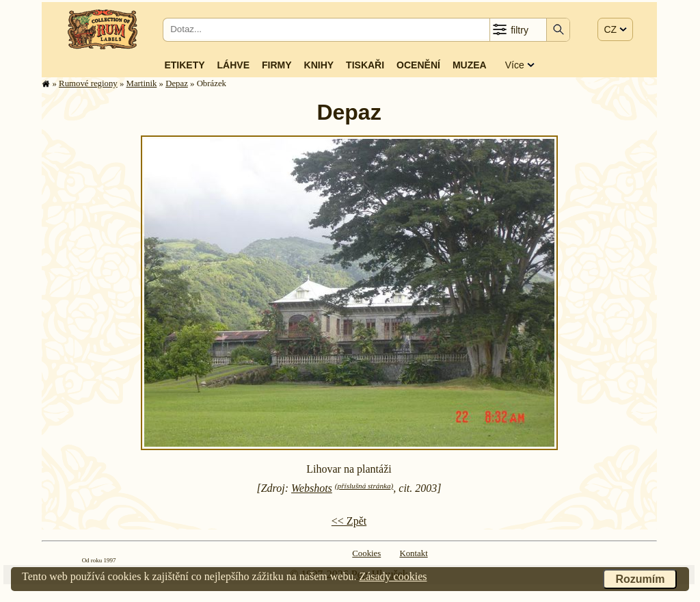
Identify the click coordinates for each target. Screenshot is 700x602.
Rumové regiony (88, 83)
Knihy (319, 65)
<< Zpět (349, 521)
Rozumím (640, 579)
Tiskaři (365, 65)
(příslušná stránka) (364, 486)
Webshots (312, 488)
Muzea (470, 65)
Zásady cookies (393, 576)
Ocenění (418, 65)
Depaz (177, 83)
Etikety (184, 65)
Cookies (366, 553)
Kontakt (413, 553)
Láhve (233, 65)
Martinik (142, 83)
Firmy (277, 65)
